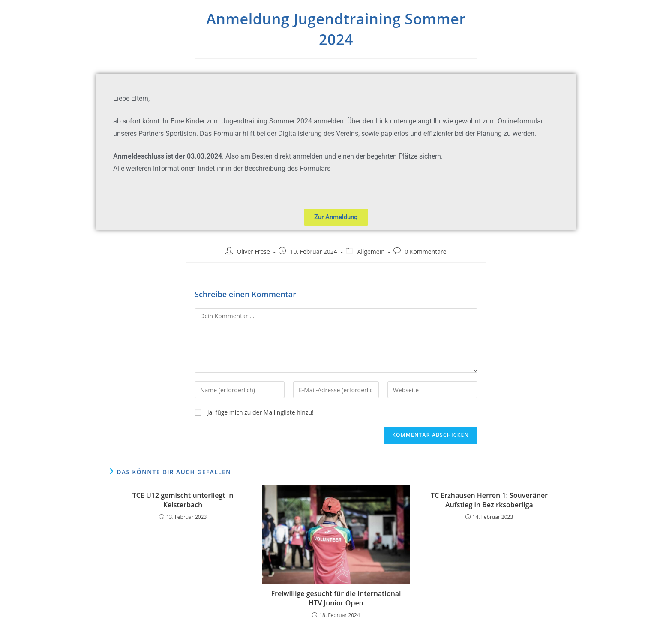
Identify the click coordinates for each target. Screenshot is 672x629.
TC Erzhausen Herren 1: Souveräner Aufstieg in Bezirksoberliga (489, 500)
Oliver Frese (253, 251)
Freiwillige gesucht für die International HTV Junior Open (336, 598)
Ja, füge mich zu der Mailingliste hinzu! (254, 412)
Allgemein (371, 251)
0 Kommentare (425, 251)
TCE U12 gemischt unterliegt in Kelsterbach (183, 500)
